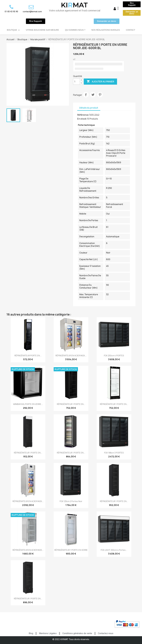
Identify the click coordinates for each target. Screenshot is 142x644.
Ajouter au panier (100, 82)
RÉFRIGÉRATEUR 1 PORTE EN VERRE (71, 550)
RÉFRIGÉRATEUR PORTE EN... (28, 356)
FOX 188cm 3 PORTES (114, 453)
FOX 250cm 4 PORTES (114, 356)
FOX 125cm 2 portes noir (71, 501)
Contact (130, 30)
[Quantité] (76, 82)
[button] (132, 4)
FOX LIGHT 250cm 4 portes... (114, 550)
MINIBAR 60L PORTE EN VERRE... (28, 404)
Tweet (93, 95)
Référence (83, 115)
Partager (86, 95)
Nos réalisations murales (106, 30)
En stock (82, 119)
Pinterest (100, 95)
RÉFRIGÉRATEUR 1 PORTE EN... (71, 404)
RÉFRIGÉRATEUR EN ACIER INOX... (71, 356)
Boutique (13, 30)
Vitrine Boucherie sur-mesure (42, 30)
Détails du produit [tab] (89, 108)
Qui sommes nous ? (75, 30)
